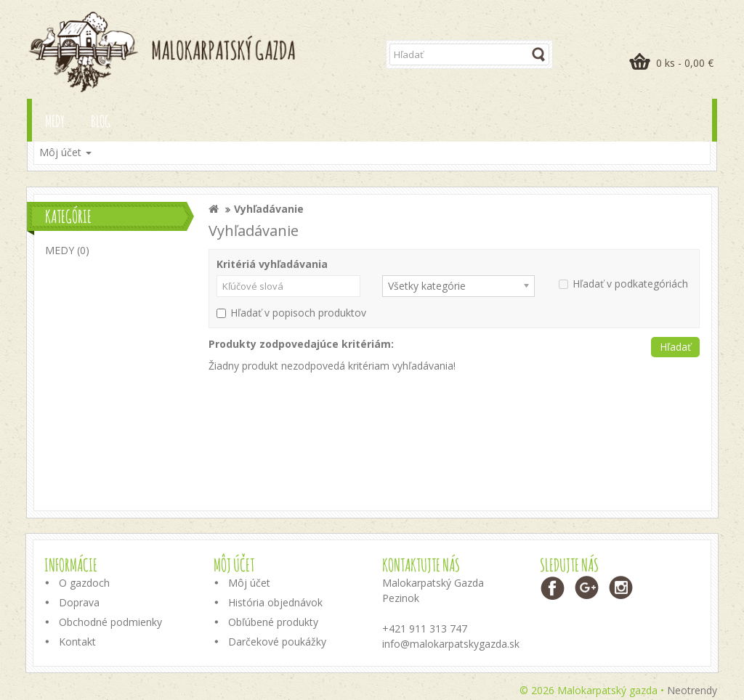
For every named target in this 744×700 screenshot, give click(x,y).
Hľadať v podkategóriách (623, 284)
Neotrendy (692, 690)
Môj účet (249, 583)
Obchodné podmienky (110, 622)
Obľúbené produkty (273, 622)
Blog (101, 121)
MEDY (55, 121)
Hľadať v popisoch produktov (291, 313)
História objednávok (275, 602)
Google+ (587, 588)
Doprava (79, 602)
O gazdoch (84, 583)
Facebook (553, 588)
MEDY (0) (67, 250)
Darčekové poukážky (277, 642)
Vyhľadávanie (269, 209)
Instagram (622, 588)
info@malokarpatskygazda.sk (451, 644)
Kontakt (77, 642)
